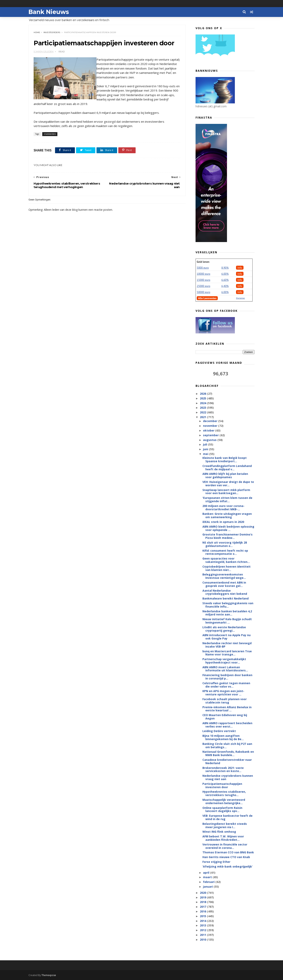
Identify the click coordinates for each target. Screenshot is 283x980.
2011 (203, 935)
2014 (203, 921)
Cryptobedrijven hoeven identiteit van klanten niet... (226, 568)
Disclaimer (240, 298)
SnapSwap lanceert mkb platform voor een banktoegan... (226, 492)
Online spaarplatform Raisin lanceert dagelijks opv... (222, 809)
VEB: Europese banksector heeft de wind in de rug (227, 817)
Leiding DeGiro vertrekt (219, 731)
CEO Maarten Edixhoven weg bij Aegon (225, 717)
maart (208, 877)
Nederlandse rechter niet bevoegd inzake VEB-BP (227, 645)
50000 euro (204, 292)
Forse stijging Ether (216, 862)
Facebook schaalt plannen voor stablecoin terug (225, 701)
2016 (203, 911)
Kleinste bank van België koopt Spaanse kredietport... (225, 459)
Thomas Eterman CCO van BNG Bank (228, 852)
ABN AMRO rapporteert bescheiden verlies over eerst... (227, 725)
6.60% (225, 280)
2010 (203, 940)
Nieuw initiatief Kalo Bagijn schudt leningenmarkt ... (227, 621)
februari (209, 882)
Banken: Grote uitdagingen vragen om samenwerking (227, 515)
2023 (203, 408)
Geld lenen (203, 262)
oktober (209, 430)
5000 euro (203, 268)
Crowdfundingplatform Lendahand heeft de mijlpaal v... (227, 468)
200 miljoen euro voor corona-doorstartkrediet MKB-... (223, 508)
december (211, 421)
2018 (203, 902)
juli (205, 444)
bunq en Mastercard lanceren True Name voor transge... (227, 653)
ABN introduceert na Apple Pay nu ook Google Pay (226, 637)
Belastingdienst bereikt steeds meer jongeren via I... (225, 825)
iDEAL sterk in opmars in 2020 (223, 522)
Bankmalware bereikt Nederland (226, 598)
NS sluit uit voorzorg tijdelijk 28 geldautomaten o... (225, 544)
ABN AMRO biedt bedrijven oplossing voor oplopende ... (228, 528)
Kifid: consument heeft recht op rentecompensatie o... (225, 552)
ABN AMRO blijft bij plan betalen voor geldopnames (225, 475)
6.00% (225, 274)
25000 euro (204, 286)
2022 (203, 412)
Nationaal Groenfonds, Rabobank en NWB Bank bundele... (228, 753)
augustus (210, 440)
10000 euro (204, 274)
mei (206, 454)
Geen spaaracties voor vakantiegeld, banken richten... (226, 560)
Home (37, 32)
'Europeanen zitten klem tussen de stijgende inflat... (227, 499)
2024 (203, 403)
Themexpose (49, 975)
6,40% (225, 286)
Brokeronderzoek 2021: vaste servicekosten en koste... (223, 769)
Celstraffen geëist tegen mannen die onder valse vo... (226, 685)
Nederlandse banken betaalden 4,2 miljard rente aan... (227, 613)
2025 (203, 398)
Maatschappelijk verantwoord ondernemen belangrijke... (224, 801)
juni (206, 449)
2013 (203, 925)
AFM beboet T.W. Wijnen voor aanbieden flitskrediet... (223, 838)
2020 (203, 893)
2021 (203, 417)
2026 (203, 394)
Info (240, 268)
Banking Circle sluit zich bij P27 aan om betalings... (227, 745)
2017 (203, 907)
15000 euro (204, 280)
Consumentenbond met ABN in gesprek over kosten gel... (224, 584)
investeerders (52, 32)
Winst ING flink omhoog (219, 832)
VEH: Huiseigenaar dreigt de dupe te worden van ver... (228, 484)
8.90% (225, 268)
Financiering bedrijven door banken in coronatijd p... (227, 677)
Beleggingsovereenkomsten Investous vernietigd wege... (224, 576)
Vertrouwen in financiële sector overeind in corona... (225, 846)
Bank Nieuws (49, 12)
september (211, 435)
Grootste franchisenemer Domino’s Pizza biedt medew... (227, 536)
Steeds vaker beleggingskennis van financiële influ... (228, 605)
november (211, 426)
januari (208, 887)
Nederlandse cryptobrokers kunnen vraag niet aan (228, 777)
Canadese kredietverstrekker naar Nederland (227, 761)
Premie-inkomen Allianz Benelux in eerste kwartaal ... (227, 709)
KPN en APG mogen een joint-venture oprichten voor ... (223, 693)
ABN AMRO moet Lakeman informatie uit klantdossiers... (225, 669)
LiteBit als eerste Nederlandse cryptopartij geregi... (224, 629)
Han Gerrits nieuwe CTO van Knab (226, 857)
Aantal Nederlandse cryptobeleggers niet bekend (225, 592)
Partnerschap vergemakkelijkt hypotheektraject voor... (224, 661)
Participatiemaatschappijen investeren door (222, 785)
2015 (203, 916)
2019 (203, 897)
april (207, 873)
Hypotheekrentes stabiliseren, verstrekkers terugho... (224, 793)
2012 (203, 930)
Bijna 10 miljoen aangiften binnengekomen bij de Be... (223, 737)
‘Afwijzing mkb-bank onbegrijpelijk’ (227, 866)
